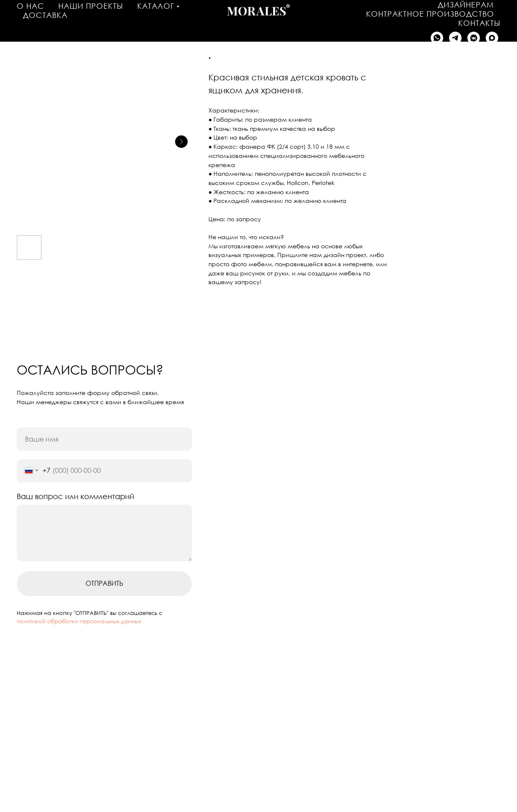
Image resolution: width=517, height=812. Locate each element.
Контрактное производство (430, 14)
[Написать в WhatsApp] (437, 38)
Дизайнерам (466, 5)
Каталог (156, 6)
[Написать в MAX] (492, 38)
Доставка (45, 15)
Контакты (479, 23)
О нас (30, 6)
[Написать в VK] (474, 38)
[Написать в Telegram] (455, 38)
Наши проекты (91, 6)
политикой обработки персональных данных (79, 621)
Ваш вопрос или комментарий (75, 496)
